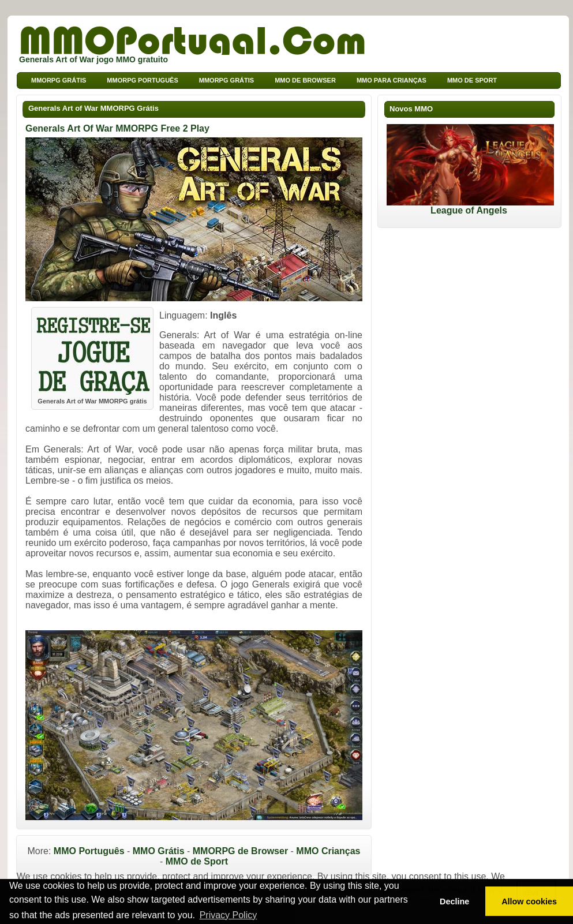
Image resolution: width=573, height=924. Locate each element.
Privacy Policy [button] (229, 915)
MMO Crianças (328, 851)
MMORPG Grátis (226, 80)
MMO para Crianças (392, 80)
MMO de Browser (305, 80)
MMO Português (89, 851)
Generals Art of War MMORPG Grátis (93, 108)
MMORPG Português (142, 80)
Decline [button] (454, 901)
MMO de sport (472, 80)
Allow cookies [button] (529, 901)
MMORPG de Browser (240, 851)
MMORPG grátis (59, 80)
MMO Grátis (159, 851)
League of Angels (470, 206)
